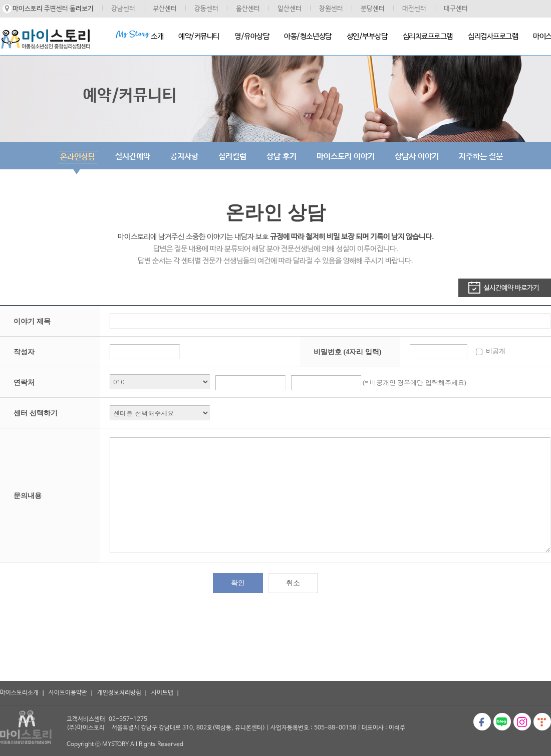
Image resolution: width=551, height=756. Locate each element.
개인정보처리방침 (119, 693)
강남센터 (123, 9)
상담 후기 (282, 157)
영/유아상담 (252, 36)
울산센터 (248, 9)
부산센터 (165, 9)
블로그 (502, 722)
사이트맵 (162, 693)
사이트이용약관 (68, 693)
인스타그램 (522, 722)
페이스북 (482, 722)
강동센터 (206, 9)
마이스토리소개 (19, 693)
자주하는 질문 (481, 157)
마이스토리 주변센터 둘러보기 (53, 9)
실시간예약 (133, 157)
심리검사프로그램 (493, 36)
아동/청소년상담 (308, 36)
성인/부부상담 (367, 36)
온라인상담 (78, 157)
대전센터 (414, 9)
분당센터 (373, 9)
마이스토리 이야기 (346, 157)
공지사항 (184, 157)
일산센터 (290, 9)
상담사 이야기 (417, 157)
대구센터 (456, 9)
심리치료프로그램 (428, 36)
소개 (139, 35)
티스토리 (542, 722)
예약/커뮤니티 (199, 36)
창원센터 (331, 9)
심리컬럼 (232, 157)
